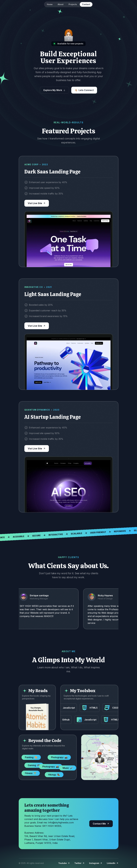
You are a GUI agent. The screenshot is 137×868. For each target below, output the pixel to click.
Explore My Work (53, 90)
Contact (86, 4)
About (61, 4)
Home (50, 4)
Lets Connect (86, 90)
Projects (73, 4)
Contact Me (99, 824)
